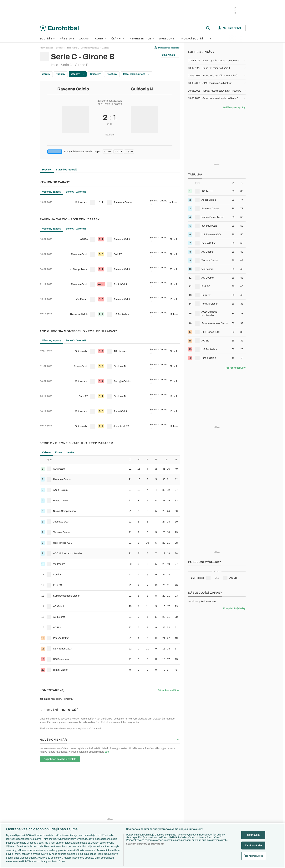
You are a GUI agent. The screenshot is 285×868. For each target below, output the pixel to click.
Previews (169, 793)
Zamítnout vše (253, 845)
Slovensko (200, 793)
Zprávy (46, 74)
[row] (110, 200)
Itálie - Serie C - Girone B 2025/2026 (83, 48)
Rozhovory (169, 818)
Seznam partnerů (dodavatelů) (145, 844)
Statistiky (95, 74)
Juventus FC (140, 805)
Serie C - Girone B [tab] (76, 192)
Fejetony (168, 805)
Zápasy (85, 39)
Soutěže (47, 39)
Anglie (198, 797)
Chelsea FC (139, 793)
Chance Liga (78, 809)
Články (168, 785)
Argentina (200, 818)
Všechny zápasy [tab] (52, 192)
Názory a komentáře (174, 801)
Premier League (79, 789)
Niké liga (76, 814)
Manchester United (142, 797)
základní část (105, 101)
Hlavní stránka (46, 48)
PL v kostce (108, 793)
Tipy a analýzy (171, 822)
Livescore (167, 39)
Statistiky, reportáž (67, 170)
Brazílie (198, 822)
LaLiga (75, 793)
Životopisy (169, 809)
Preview (47, 170)
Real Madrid (139, 818)
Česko (198, 789)
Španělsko (200, 814)
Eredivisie (76, 822)
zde (107, 694)
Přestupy (67, 39)
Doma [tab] (59, 395)
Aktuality (168, 789)
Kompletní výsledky (234, 608)
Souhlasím (253, 835)
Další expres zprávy (234, 108)
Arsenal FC (139, 789)
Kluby (101, 39)
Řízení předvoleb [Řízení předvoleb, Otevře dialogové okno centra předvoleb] (253, 856)
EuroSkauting (109, 789)
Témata (106, 785)
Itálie (197, 805)
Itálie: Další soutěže (136, 74)
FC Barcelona (140, 814)
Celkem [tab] (46, 395)
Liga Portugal (78, 818)
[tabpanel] (110, 200)
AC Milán (138, 801)
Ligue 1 (75, 805)
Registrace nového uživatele (60, 702)
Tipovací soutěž (191, 39)
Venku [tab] (70, 395)
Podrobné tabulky (235, 368)
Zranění (106, 809)
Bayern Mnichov (141, 809)
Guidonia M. (143, 89)
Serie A (75, 797)
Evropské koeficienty (113, 797)
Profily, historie (171, 814)
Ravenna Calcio (73, 89)
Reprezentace (142, 39)
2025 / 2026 (170, 55)
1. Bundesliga (78, 801)
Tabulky (61, 74)
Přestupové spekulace (113, 805)
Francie (199, 801)
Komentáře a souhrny (174, 797)
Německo (200, 809)
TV (210, 39)
